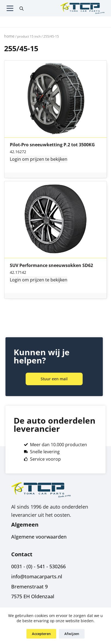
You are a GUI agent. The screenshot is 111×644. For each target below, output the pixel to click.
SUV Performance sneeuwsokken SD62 (51, 266)
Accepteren (41, 634)
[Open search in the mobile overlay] (22, 8)
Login (15, 159)
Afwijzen (72, 634)
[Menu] (10, 8)
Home (9, 36)
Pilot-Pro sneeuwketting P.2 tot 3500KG (52, 145)
